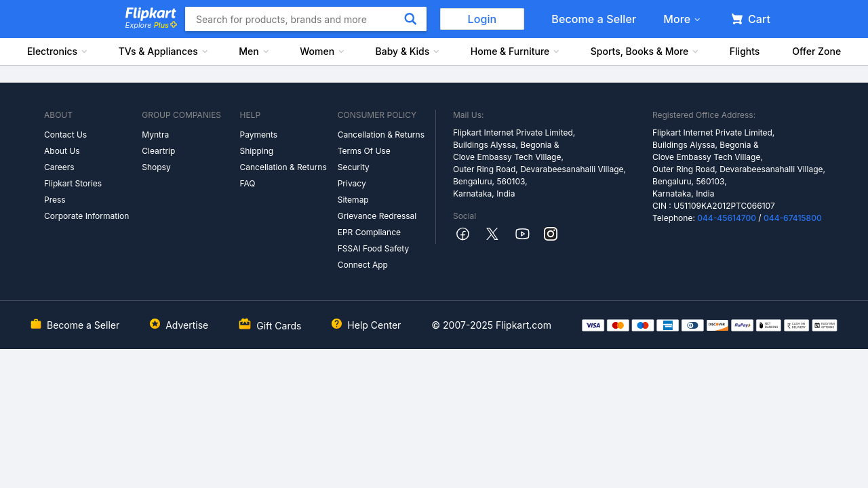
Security (354, 167)
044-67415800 (793, 218)
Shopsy (156, 167)
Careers (59, 167)
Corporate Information (86, 216)
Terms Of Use (364, 151)
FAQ (247, 183)
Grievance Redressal (377, 216)
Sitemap (353, 200)
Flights (745, 51)
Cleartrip (158, 151)
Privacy (352, 183)
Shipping (256, 151)
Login (482, 19)
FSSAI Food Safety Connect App (374, 257)
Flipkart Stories (73, 183)
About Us (62, 151)
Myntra (155, 135)
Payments (258, 135)
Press (55, 200)
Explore (151, 25)
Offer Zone (816, 51)
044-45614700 (727, 218)
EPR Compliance (369, 232)
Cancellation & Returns (283, 167)
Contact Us (65, 135)
